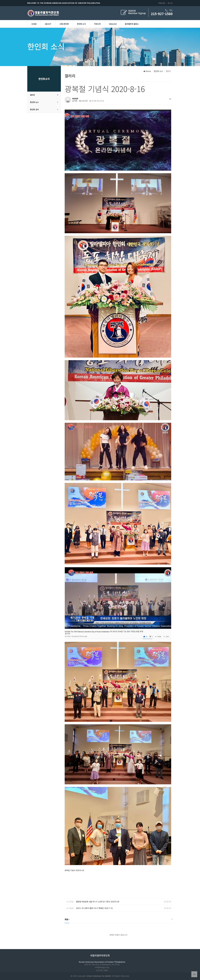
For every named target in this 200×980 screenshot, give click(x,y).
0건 (75, 101)
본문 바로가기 (0, 0)
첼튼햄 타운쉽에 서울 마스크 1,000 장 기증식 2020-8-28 (98, 902)
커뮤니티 (97, 24)
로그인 (170, 3)
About (48, 24)
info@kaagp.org (102, 967)
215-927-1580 (162, 14)
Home (34, 24)
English (113, 24)
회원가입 (162, 3)
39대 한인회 (64, 24)
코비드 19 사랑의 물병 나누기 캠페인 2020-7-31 (94, 908)
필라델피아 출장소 (132, 24)
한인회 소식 (81, 24)
